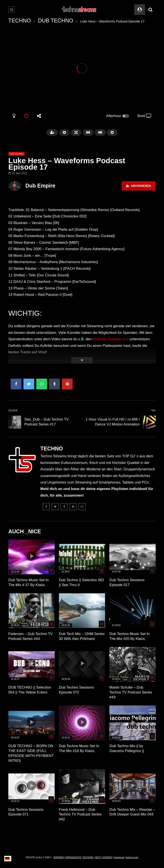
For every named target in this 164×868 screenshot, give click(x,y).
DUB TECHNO (56, 21)
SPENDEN (59, 857)
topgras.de (119, 857)
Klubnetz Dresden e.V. (111, 339)
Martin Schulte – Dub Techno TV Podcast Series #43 (131, 692)
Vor (153, 410)
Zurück (13, 410)
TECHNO (20, 21)
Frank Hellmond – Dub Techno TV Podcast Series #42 (80, 814)
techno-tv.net (132, 857)
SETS (98, 857)
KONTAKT (107, 857)
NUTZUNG (88, 857)
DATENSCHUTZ (73, 857)
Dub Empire (40, 186)
